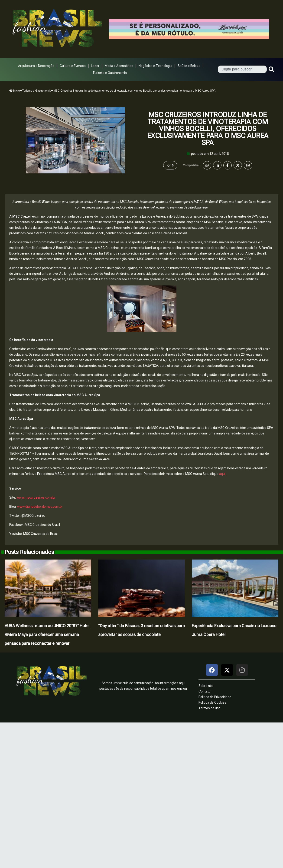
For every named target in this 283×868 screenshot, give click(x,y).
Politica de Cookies (212, 702)
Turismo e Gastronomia (110, 73)
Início (15, 91)
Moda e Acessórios (119, 66)
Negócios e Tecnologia (155, 66)
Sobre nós (206, 686)
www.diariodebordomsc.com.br (40, 507)
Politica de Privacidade (215, 697)
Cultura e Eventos (73, 66)
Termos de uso (210, 708)
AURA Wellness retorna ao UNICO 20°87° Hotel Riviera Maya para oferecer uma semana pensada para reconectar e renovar (47, 634)
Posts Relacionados (29, 552)
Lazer (95, 66)
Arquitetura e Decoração (36, 66)
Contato (205, 691)
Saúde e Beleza (189, 66)
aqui (222, 474)
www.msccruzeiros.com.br (36, 497)
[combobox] (242, 69)
